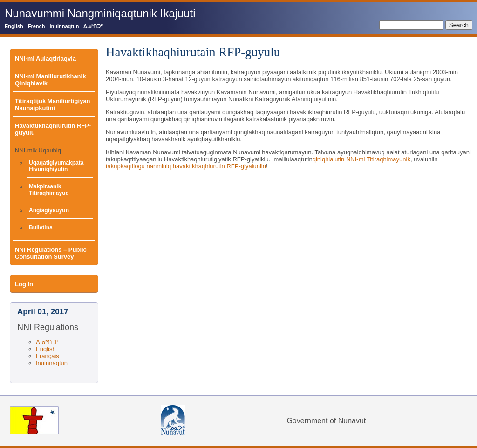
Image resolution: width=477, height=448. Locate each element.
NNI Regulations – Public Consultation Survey (51, 253)
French (37, 26)
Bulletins (41, 227)
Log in (24, 284)
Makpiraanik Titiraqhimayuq (49, 190)
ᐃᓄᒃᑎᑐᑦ (93, 26)
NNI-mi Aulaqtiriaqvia (45, 59)
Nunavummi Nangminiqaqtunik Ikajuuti (100, 13)
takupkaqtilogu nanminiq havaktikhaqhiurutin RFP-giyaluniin (186, 166)
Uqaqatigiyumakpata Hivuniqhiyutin (56, 166)
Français (48, 356)
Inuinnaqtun (64, 26)
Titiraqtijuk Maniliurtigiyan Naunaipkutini (53, 104)
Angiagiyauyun (49, 210)
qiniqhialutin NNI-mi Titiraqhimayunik (361, 159)
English (14, 26)
